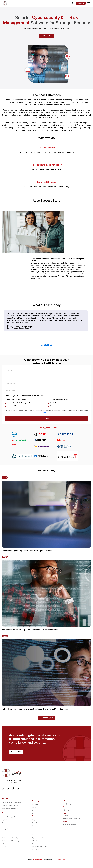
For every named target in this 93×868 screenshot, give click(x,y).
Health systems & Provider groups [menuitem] (12, 841)
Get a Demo (80, 3)
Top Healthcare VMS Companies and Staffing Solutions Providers (30, 630)
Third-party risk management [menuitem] (10, 806)
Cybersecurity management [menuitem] (10, 809)
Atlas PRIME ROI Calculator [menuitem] (40, 847)
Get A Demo (16, 752)
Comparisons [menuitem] (36, 844)
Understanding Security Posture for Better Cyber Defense (27, 551)
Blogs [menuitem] (34, 820)
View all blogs (46, 718)
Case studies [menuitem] (36, 823)
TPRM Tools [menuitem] (36, 832)
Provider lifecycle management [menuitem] (11, 803)
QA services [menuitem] (5, 823)
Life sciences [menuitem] (6, 835)
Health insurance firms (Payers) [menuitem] (11, 838)
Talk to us (46, 36)
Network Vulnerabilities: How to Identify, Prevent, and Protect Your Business (35, 710)
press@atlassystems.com (70, 825)
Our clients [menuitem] (35, 814)
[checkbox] (46, 403)
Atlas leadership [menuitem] (37, 808)
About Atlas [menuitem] (36, 805)
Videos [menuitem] (34, 826)
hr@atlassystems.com (69, 810)
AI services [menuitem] (5, 826)
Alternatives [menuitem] (36, 841)
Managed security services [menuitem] (10, 829)
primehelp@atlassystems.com (71, 819)
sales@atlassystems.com (70, 804)
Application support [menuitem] (8, 820)
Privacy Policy (61, 860)
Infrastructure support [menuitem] (8, 817)
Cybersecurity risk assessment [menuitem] (41, 838)
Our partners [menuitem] (36, 811)
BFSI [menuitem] (3, 844)
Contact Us (47, 345)
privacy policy (46, 412)
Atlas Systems (37, 860)
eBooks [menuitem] (35, 829)
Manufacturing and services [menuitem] (10, 847)
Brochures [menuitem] (35, 835)
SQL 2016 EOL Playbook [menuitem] (39, 850)
